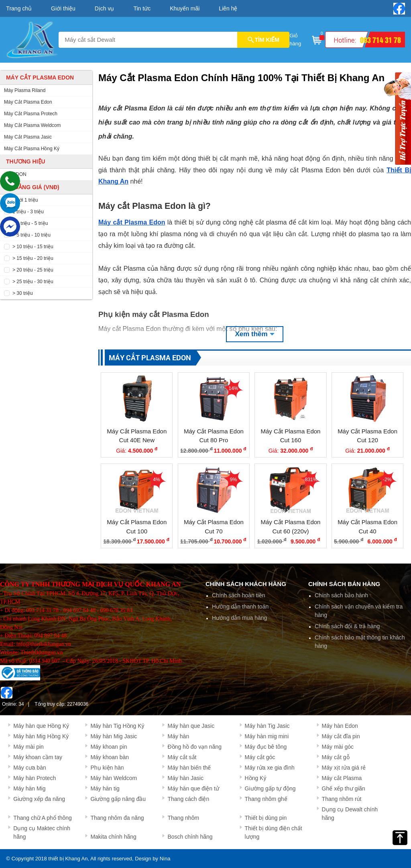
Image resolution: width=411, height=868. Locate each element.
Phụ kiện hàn (107, 768)
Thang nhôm (183, 818)
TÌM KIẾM (263, 40)
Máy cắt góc (260, 757)
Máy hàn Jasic (185, 778)
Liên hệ (228, 8)
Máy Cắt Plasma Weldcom (32, 125)
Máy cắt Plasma (342, 778)
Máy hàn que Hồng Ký (41, 726)
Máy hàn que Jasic (191, 726)
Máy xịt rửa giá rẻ (344, 768)
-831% (310, 480)
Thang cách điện (188, 799)
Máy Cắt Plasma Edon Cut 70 (214, 527)
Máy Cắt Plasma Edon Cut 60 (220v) (291, 527)
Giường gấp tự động (270, 788)
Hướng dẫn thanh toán (240, 607)
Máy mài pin (28, 747)
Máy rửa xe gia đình (270, 768)
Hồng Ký (256, 778)
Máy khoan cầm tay (38, 757)
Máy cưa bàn (30, 768)
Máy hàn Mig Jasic (114, 736)
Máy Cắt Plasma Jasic (28, 137)
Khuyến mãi (185, 8)
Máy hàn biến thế (189, 768)
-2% (387, 480)
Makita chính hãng (113, 837)
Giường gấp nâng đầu (118, 799)
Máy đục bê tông (266, 747)
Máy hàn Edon (340, 726)
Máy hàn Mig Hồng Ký (41, 736)
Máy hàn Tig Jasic (267, 726)
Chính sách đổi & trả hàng (347, 626)
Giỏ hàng (306, 39)
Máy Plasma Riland (25, 90)
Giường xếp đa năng (39, 799)
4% (156, 480)
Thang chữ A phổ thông (42, 818)
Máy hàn (178, 736)
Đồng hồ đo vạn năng (194, 747)
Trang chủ (19, 8)
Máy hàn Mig (29, 788)
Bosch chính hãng (190, 837)
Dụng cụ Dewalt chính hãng (350, 814)
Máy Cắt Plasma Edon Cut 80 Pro (214, 436)
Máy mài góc (338, 747)
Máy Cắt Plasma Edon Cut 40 (367, 527)
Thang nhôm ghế (266, 799)
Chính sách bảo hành (341, 595)
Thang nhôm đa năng (117, 818)
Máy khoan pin (109, 747)
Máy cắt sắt (182, 757)
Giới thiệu (63, 8)
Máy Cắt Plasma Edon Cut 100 (137, 527)
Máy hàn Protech (35, 778)
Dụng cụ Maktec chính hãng (42, 832)
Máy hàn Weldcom (114, 778)
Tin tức (142, 8)
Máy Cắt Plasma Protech (31, 114)
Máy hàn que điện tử (193, 788)
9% (233, 480)
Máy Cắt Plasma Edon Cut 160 (291, 436)
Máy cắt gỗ (336, 757)
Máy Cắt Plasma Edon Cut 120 (367, 436)
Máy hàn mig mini (267, 736)
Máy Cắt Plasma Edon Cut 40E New (137, 436)
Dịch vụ (105, 8)
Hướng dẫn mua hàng (239, 618)
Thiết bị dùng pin (266, 818)
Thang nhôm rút (342, 799)
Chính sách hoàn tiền (239, 595)
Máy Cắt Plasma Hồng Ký (32, 149)
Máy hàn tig (105, 788)
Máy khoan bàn (110, 757)
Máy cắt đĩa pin (341, 736)
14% (233, 388)
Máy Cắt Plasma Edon (28, 102)
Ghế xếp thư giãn (344, 788)
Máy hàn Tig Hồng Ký (117, 726)
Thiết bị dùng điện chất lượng (274, 832)
